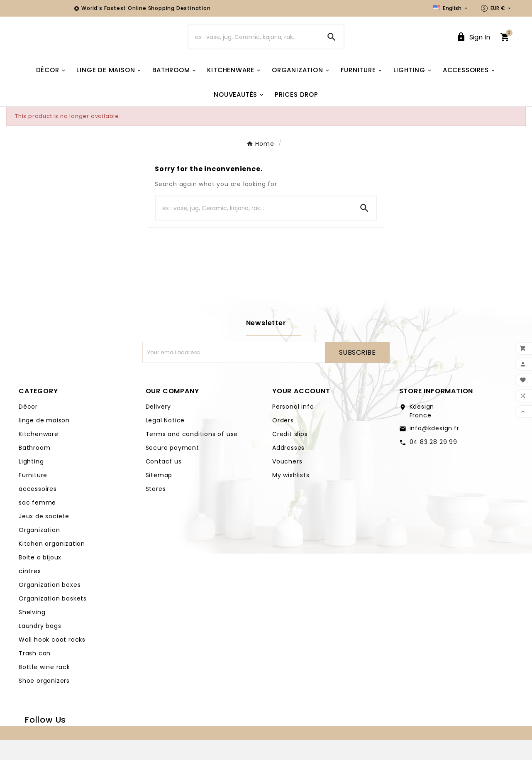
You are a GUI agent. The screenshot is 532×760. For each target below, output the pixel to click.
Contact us (164, 481)
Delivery (158, 427)
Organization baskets (53, 618)
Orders (283, 440)
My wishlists (291, 495)
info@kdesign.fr (434, 448)
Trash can (35, 673)
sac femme (37, 522)
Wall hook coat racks (52, 659)
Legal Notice (165, 440)
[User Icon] (473, 47)
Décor (28, 427)
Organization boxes (50, 605)
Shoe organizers (44, 701)
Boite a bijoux (40, 577)
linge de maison (44, 440)
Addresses (288, 468)
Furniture (33, 495)
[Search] (254, 47)
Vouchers (287, 481)
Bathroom (34, 468)
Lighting (31, 481)
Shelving (32, 632)
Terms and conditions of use (192, 454)
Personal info (293, 427)
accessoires (38, 509)
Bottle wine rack (44, 687)
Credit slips (290, 454)
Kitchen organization (52, 564)
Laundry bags (40, 646)
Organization (39, 550)
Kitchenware (39, 454)
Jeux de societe (44, 536)
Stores (156, 509)
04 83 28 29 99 (433, 462)
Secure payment (172, 468)
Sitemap (159, 495)
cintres (30, 591)
